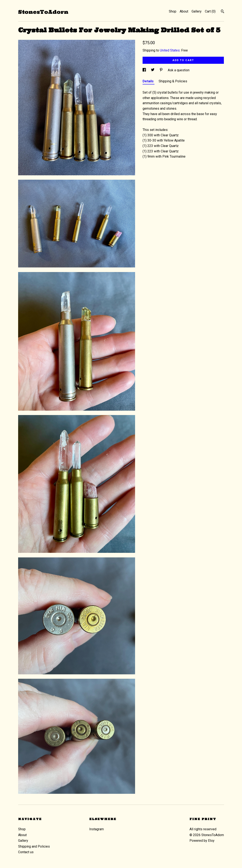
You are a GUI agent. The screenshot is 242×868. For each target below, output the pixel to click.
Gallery (197, 11)
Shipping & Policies (173, 81)
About (184, 11)
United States (170, 50)
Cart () (210, 11)
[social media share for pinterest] (162, 70)
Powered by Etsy (202, 841)
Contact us (26, 852)
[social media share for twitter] (153, 70)
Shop (173, 11)
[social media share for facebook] (145, 70)
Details (149, 81)
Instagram (97, 829)
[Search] (223, 12)
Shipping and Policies (34, 846)
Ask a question (179, 70)
